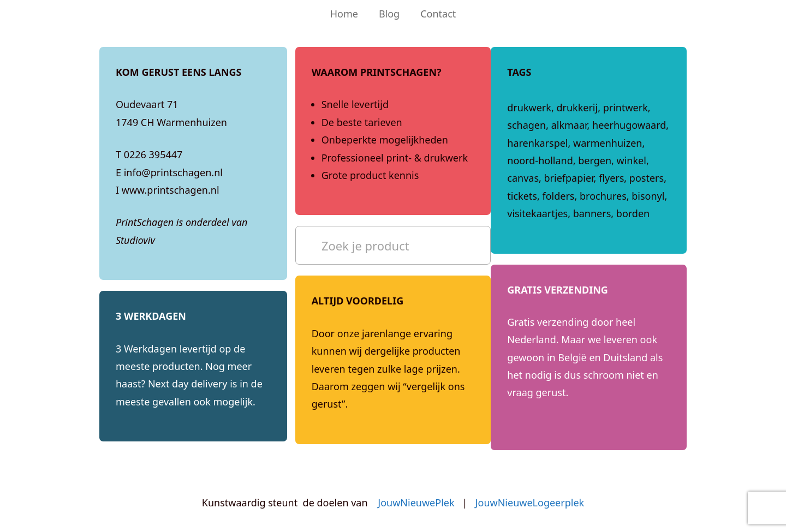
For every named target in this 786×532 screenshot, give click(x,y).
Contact (438, 14)
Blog (389, 14)
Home (344, 14)
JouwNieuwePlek (416, 503)
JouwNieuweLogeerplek (530, 503)
